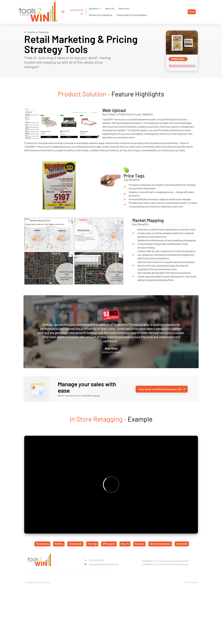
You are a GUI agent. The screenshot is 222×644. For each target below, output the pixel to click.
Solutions (83, 9)
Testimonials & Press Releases (165, 9)
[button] (83, 9)
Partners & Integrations (133, 9)
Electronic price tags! (179, 61)
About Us (98, 9)
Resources (112, 9)
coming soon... (175, 55)
